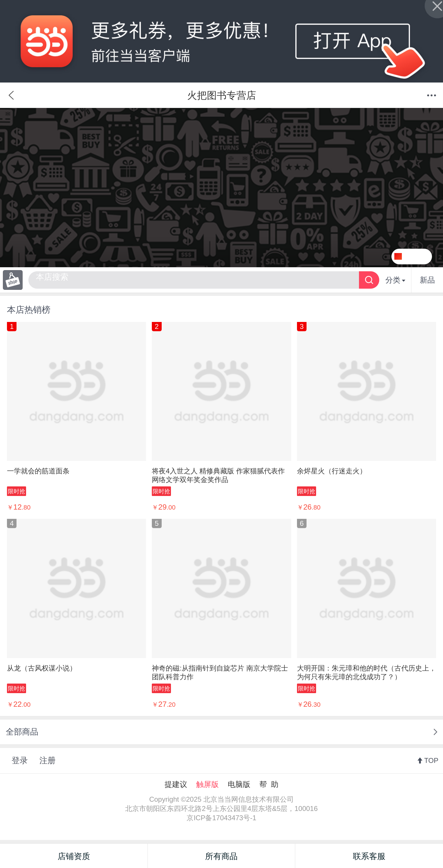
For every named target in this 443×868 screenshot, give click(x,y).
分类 (395, 280)
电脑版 (239, 784)
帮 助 (269, 784)
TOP (431, 760)
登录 (20, 760)
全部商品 (22, 732)
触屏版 (207, 784)
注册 (48, 760)
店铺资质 (74, 856)
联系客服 (369, 856)
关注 (419, 257)
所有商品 (221, 856)
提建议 (176, 784)
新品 (427, 280)
